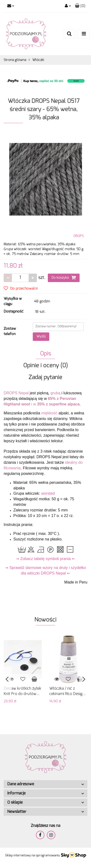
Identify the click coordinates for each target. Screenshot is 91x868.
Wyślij (41, 337)
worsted (48, 493)
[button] (80, 6)
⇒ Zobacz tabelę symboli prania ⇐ (45, 559)
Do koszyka (64, 277)
